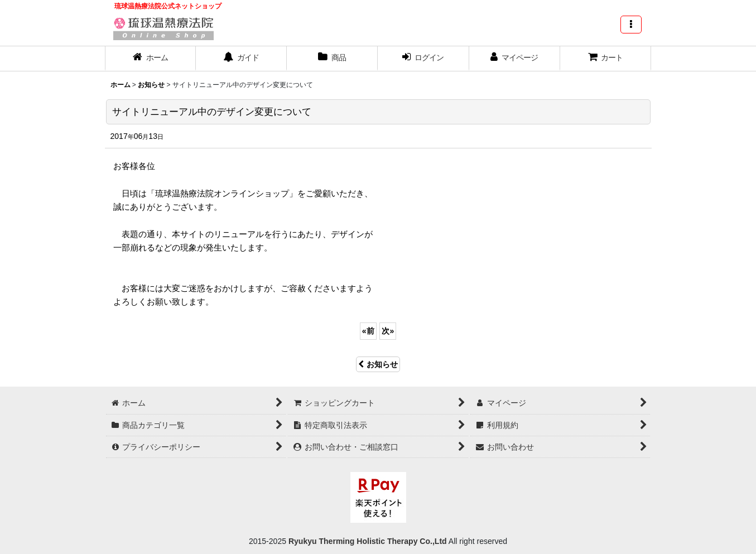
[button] (631, 25)
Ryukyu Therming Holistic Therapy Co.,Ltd (367, 541)
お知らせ (378, 364)
